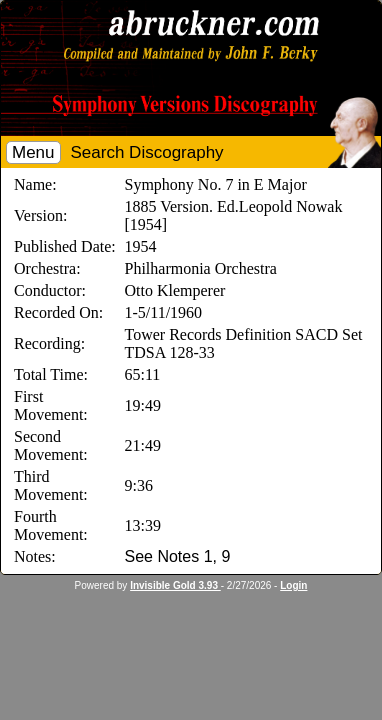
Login (293, 585)
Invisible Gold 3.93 (175, 585)
